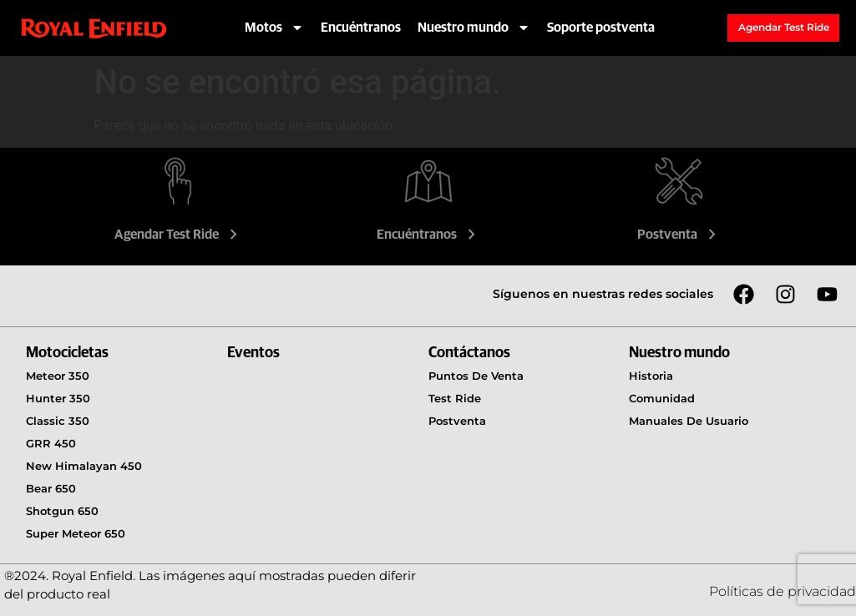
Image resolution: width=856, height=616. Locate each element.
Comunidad (662, 398)
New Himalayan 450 (84, 466)
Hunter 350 (58, 398)
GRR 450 (51, 443)
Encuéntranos (361, 28)
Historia (651, 376)
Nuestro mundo (474, 28)
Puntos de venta (476, 376)
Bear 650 (51, 488)
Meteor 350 (58, 376)
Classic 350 (58, 421)
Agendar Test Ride (178, 235)
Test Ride (455, 398)
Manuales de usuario (689, 421)
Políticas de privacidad (783, 591)
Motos (274, 28)
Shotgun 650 (62, 511)
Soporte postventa (601, 28)
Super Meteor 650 (76, 533)
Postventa (679, 235)
